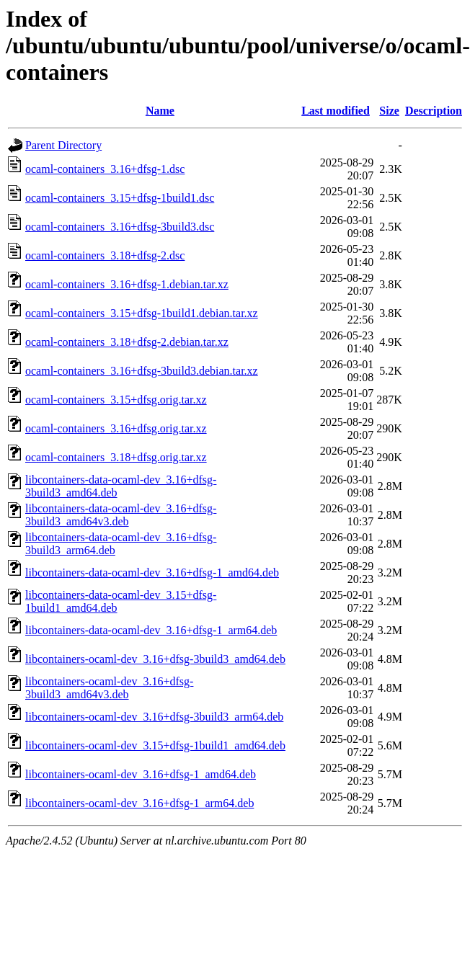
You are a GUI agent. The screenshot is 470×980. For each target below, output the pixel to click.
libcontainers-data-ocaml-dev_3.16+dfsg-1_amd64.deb (152, 573)
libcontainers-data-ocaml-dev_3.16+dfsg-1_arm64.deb (151, 630)
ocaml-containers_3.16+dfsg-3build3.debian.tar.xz (142, 371)
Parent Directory (63, 145)
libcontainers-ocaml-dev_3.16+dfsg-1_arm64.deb (139, 803)
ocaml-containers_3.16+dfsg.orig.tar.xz (116, 428)
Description (434, 111)
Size (389, 111)
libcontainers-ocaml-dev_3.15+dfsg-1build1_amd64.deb (155, 745)
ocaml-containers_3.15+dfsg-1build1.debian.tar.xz (142, 313)
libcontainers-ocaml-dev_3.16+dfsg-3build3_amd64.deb (155, 659)
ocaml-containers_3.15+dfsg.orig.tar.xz (116, 400)
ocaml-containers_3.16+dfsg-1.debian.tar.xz (127, 284)
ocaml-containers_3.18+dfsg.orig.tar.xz (116, 457)
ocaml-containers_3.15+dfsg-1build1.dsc (120, 198)
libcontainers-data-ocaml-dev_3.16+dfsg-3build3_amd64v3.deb (121, 515)
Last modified (336, 111)
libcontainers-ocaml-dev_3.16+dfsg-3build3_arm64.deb (154, 717)
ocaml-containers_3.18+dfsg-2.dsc (105, 255)
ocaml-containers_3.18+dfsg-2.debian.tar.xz (127, 342)
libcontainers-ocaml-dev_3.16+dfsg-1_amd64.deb (141, 774)
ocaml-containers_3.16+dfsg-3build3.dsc (120, 227)
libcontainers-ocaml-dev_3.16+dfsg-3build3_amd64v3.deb (109, 688)
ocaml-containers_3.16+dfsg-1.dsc (105, 169)
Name (160, 111)
